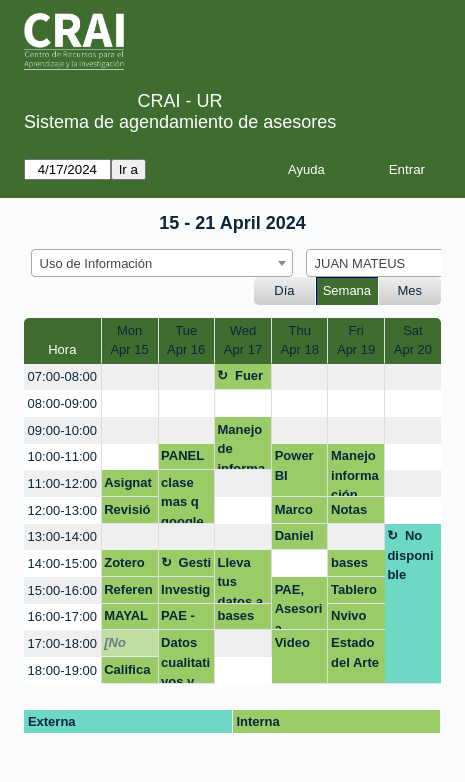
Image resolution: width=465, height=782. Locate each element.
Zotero (124, 562)
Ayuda (306, 169)
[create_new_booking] (130, 377)
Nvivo (348, 615)
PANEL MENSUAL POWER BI (185, 459)
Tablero (354, 589)
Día (284, 290)
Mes (410, 290)
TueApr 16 (186, 340)
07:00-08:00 (62, 376)
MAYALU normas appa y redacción (127, 619)
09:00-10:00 (62, 430)
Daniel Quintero (298, 539)
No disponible (410, 555)
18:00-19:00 (62, 670)
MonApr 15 (129, 340)
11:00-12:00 (62, 483)
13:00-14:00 (62, 536)
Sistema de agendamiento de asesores (180, 122)
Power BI (294, 465)
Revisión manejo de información (128, 513)
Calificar (127, 673)
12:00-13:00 (62, 510)
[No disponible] (127, 646)
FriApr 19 (356, 340)
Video (292, 642)
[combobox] (162, 263)
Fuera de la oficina (240, 379)
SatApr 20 (413, 340)
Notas (349, 509)
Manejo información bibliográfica (355, 472)
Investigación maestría (185, 593)
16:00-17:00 (62, 616)
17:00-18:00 (62, 643)
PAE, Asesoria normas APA (299, 606)
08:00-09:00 (62, 403)
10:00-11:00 (62, 456)
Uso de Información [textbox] (96, 263)
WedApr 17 (243, 340)
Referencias (128, 593)
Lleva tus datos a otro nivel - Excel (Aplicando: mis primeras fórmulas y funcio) (241, 579)
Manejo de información (241, 446)
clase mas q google (182, 499)
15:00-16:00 (62, 590)
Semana (347, 290)
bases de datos (349, 566)
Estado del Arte (355, 652)
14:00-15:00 (62, 563)
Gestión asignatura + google (186, 566)
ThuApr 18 (300, 340)
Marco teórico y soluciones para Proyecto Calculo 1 (299, 513)
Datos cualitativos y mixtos (185, 659)
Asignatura (128, 486)
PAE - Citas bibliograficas (185, 619)
